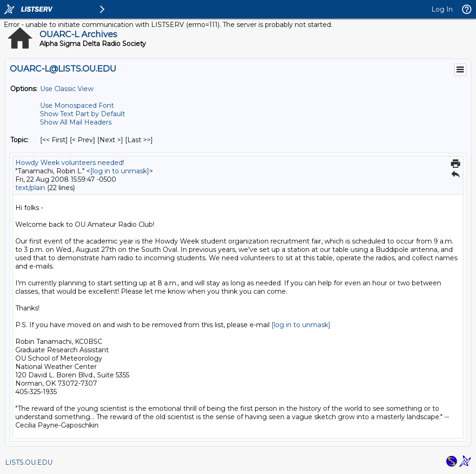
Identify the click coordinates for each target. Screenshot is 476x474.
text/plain (30, 188)
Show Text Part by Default (83, 114)
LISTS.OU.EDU (29, 462)
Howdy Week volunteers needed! (70, 163)
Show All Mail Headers (76, 122)
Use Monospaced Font (77, 105)
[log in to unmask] (120, 171)
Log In (442, 9)
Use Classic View (67, 89)
